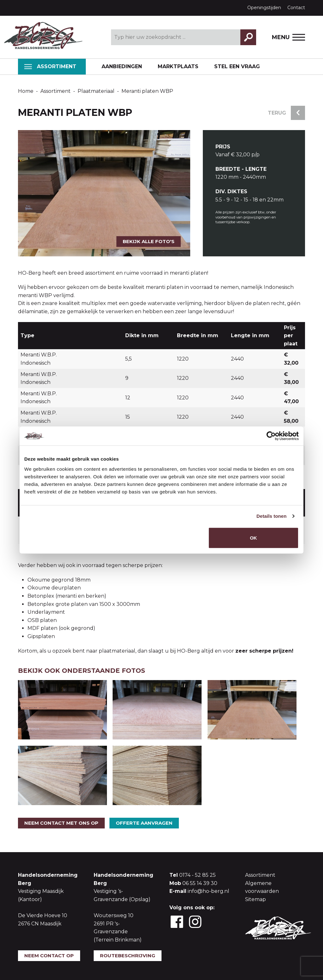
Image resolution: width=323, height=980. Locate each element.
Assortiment (50, 66)
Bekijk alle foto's (149, 241)
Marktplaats (178, 66)
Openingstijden (264, 8)
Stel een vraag (237, 66)
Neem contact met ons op (61, 823)
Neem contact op (49, 956)
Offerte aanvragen (144, 823)
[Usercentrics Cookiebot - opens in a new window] (271, 436)
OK (253, 538)
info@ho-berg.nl (208, 891)
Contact (296, 8)
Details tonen (271, 516)
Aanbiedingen (122, 66)
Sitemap (255, 899)
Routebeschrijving (128, 956)
